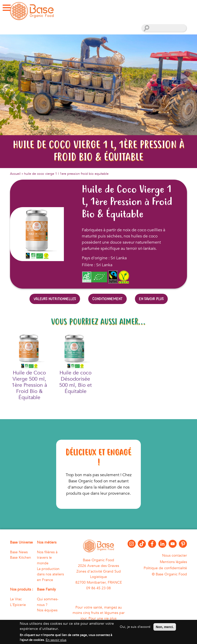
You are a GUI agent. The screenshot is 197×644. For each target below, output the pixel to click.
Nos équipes (47, 610)
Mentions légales (173, 562)
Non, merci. (165, 629)
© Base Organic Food (169, 574)
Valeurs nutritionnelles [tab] (55, 299)
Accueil (15, 174)
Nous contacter (175, 555)
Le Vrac (16, 599)
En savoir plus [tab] (151, 299)
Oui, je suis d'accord (135, 629)
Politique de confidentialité (165, 568)
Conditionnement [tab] (107, 299)
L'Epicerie (18, 605)
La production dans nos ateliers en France (50, 574)
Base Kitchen (21, 558)
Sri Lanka (104, 265)
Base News (19, 552)
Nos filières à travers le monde (47, 558)
